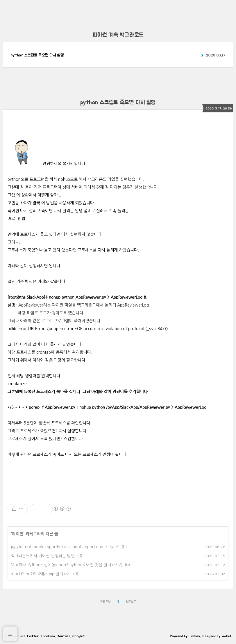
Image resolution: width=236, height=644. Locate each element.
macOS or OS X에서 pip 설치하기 (41, 574)
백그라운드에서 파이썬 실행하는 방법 (43, 556)
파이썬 (18, 534)
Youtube (64, 636)
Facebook (48, 636)
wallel (226, 636)
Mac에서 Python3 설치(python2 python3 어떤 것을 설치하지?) (67, 565)
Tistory (195, 636)
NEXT (131, 602)
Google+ (79, 636)
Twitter (33, 636)
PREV (105, 602)
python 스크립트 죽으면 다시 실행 (37, 55)
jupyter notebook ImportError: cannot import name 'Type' (65, 547)
